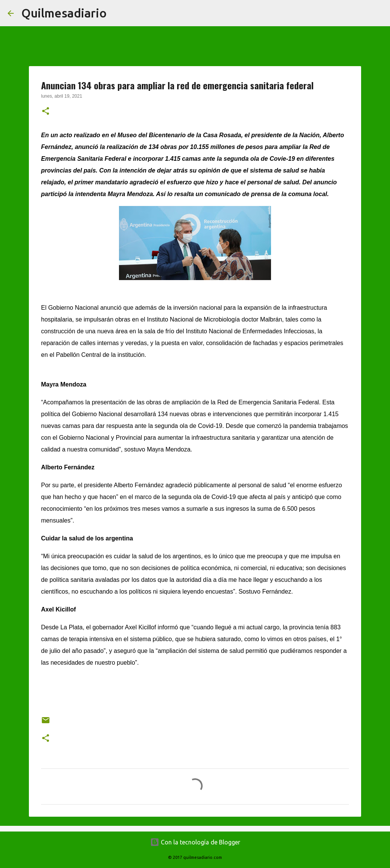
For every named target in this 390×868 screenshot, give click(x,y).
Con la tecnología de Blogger (195, 842)
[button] (46, 112)
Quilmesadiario (64, 13)
